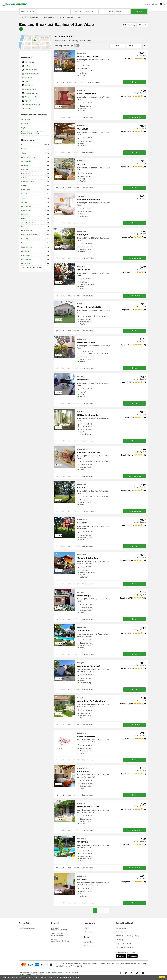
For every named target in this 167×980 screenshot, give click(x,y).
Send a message (94, 82)
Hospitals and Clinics (32, 74)
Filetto (23, 218)
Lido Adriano (26, 169)
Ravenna (61, 17)
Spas (26, 81)
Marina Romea (26, 210)
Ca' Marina (83, 842)
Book (134, 82)
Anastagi (82, 164)
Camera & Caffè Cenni (88, 558)
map (76, 82)
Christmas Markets (31, 93)
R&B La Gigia (84, 595)
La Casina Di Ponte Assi (89, 452)
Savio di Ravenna (27, 231)
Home (21, 17)
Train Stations (29, 62)
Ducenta (24, 243)
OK (162, 977)
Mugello (24, 128)
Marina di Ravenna (28, 182)
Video (63, 82)
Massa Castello (27, 259)
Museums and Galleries (33, 97)
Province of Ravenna (48, 17)
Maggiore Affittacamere (89, 199)
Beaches (28, 109)
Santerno (24, 202)
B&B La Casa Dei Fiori (88, 807)
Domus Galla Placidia (88, 56)
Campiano (25, 214)
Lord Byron (83, 235)
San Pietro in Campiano (29, 235)
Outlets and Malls (31, 89)
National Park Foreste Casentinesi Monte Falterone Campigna (33, 133)
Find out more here (24, 977)
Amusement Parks (31, 70)
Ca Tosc (81, 488)
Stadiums (28, 66)
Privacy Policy (65, 973)
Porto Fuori (25, 149)
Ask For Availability (134, 117)
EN (162, 4)
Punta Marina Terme (28, 157)
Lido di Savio (26, 255)
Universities (29, 85)
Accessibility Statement (124, 944)
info (57, 82)
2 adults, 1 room (115, 11)
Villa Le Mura (84, 270)
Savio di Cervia (27, 247)
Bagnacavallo (26, 263)
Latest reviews (88, 942)
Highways (28, 101)
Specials (87, 928)
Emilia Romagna (33, 17)
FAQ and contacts (122, 932)
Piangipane (25, 165)
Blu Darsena (83, 380)
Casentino (25, 124)
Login (155, 4)
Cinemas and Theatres (32, 105)
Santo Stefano (26, 206)
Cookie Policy (76, 973)
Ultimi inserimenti (89, 946)
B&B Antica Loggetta (88, 415)
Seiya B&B (83, 129)
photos (70, 82)
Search (139, 11)
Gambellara (25, 194)
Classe (24, 153)
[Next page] (106, 911)
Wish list (147, 4)
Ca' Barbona (83, 771)
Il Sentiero (82, 523)
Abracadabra (84, 631)
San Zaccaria (26, 251)
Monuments (29, 78)
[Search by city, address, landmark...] (45, 11)
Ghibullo (24, 178)
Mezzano (24, 186)
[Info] (72, 46)
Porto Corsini (26, 190)
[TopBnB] (77, 46)
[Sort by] (134, 46)
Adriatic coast (26, 120)
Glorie (23, 198)
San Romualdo (26, 161)
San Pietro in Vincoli (28, 222)
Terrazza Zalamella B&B (89, 307)
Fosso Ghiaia (26, 173)
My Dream (82, 879)
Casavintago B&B (86, 736)
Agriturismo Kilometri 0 (89, 666)
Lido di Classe (26, 239)
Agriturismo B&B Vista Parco (92, 701)
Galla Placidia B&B (87, 94)
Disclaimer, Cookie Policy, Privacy (127, 936)
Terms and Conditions (53, 973)
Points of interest (89, 932)
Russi (23, 227)
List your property (122, 928)
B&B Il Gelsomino (86, 342)
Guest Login (120, 940)
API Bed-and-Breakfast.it (124, 947)
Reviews (83, 82)
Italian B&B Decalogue (27, 928)
